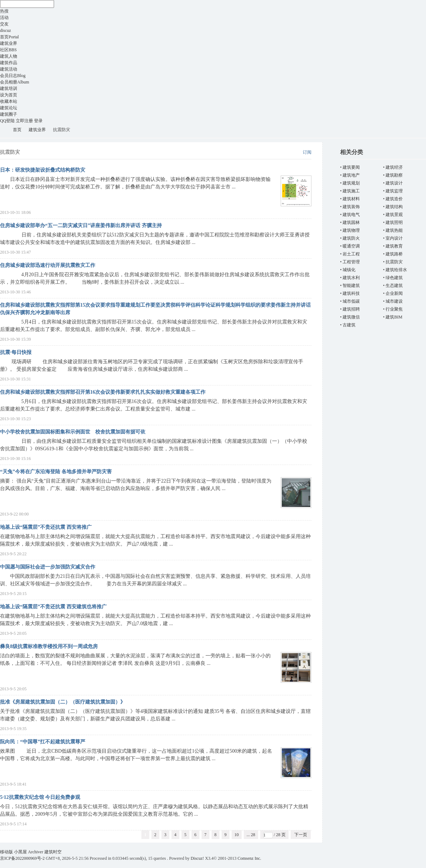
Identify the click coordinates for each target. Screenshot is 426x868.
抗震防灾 (394, 262)
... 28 (251, 835)
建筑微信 (351, 317)
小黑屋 (20, 852)
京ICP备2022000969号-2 (22, 858)
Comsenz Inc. (250, 858)
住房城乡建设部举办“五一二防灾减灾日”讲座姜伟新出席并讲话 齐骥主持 (81, 226)
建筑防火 (351, 238)
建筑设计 (394, 183)
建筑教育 (394, 246)
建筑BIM (394, 317)
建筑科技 (351, 293)
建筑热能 (394, 230)
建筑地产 (351, 175)
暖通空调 (351, 246)
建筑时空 (3, 130)
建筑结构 (394, 207)
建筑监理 (394, 191)
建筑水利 (351, 278)
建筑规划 (351, 183)
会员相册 (14, 82)
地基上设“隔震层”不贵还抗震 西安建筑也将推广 (53, 607)
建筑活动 (9, 69)
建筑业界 (9, 43)
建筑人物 (9, 56)
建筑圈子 (9, 114)
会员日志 (13, 76)
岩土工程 (351, 254)
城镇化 (349, 270)
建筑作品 (9, 63)
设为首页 (9, 95)
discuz (6, 30)
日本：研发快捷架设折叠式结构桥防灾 (43, 170)
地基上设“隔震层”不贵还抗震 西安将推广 (46, 527)
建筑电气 (351, 215)
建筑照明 (394, 222)
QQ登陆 (7, 121)
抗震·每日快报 (16, 352)
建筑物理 (351, 230)
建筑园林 (351, 222)
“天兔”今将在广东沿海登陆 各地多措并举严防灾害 (56, 472)
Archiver (36, 852)
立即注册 (24, 121)
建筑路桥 (394, 254)
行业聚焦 (394, 309)
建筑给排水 (396, 270)
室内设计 (394, 238)
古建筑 (349, 325)
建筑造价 (394, 199)
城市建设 (394, 301)
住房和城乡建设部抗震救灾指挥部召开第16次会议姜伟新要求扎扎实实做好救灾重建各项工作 (103, 392)
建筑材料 (351, 199)
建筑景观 (394, 215)
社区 (8, 50)
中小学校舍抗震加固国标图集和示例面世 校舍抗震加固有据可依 (73, 432)
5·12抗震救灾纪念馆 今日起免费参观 (40, 797)
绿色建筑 (394, 278)
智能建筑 (351, 286)
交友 (4, 24)
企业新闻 (394, 293)
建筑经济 (394, 167)
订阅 (307, 152)
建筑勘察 (394, 175)
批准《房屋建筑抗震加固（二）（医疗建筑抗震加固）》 (63, 702)
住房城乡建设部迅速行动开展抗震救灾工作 (48, 265)
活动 (4, 18)
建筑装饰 (351, 207)
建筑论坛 (9, 108)
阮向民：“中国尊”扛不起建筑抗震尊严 (43, 742)
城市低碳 (351, 301)
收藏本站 (9, 101)
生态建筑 (394, 286)
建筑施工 (351, 191)
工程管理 (351, 262)
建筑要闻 (351, 167)
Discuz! (197, 858)
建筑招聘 (351, 309)
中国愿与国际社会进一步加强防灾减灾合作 (48, 567)
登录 (38, 121)
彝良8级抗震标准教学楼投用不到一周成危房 (49, 646)
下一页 (301, 835)
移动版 (6, 852)
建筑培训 (9, 88)
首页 (9, 37)
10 (237, 835)
